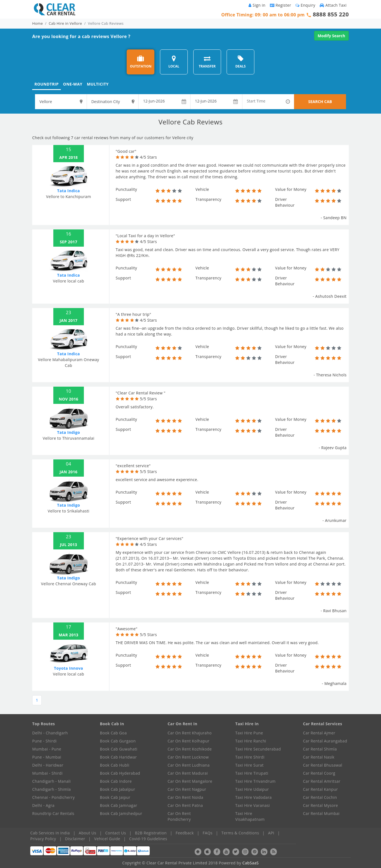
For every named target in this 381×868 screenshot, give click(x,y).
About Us (88, 833)
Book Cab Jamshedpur (121, 813)
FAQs (208, 833)
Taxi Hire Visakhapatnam (250, 816)
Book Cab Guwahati (119, 749)
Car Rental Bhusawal (323, 765)
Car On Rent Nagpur (187, 789)
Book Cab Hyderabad (120, 773)
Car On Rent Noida (186, 797)
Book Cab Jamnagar (119, 805)
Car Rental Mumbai (321, 813)
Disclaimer (75, 839)
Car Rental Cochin (320, 797)
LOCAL (174, 62)
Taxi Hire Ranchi (251, 741)
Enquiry (305, 5)
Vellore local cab (69, 281)
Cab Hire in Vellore (66, 23)
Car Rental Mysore (320, 805)
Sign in (257, 5)
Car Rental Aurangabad (325, 741)
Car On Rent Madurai (188, 773)
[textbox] (61, 102)
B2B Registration (151, 833)
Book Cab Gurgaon (118, 741)
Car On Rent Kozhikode (190, 749)
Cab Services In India (50, 833)
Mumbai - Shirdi (47, 773)
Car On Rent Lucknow (188, 757)
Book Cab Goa (113, 733)
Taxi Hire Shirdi (250, 757)
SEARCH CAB (320, 102)
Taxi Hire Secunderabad (258, 749)
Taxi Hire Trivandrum (255, 781)
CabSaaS (251, 863)
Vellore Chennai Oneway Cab (69, 584)
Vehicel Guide (107, 839)
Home (37, 23)
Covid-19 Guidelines (148, 839)
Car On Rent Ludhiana (189, 765)
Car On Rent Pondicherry (179, 816)
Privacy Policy (43, 839)
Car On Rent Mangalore (190, 781)
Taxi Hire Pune (249, 733)
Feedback (185, 833)
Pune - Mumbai (47, 757)
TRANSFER (207, 62)
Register (281, 5)
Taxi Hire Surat (249, 765)
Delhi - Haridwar (48, 765)
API (271, 833)
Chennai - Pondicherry (53, 797)
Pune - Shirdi (44, 741)
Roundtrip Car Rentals (53, 813)
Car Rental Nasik (319, 757)
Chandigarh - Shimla (52, 789)
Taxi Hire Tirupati (252, 773)
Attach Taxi (333, 5)
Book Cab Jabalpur (118, 789)
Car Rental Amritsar (322, 781)
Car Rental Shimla (320, 749)
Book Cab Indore (116, 781)
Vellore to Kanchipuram (69, 197)
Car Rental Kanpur (320, 789)
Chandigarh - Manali (52, 781)
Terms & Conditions (240, 833)
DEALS (240, 62)
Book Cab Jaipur (115, 797)
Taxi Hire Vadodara (253, 797)
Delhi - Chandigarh (50, 733)
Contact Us (116, 833)
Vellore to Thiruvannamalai (69, 438)
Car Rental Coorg (319, 773)
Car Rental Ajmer (319, 733)
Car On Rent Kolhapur (189, 741)
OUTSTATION (141, 62)
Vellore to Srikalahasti (69, 511)
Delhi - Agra (43, 805)
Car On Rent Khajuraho (190, 733)
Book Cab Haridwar (118, 757)
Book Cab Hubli (115, 765)
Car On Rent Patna (185, 805)
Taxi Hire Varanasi (252, 805)
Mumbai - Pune (47, 749)
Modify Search (331, 36)
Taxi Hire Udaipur (252, 789)
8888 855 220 (331, 14)
